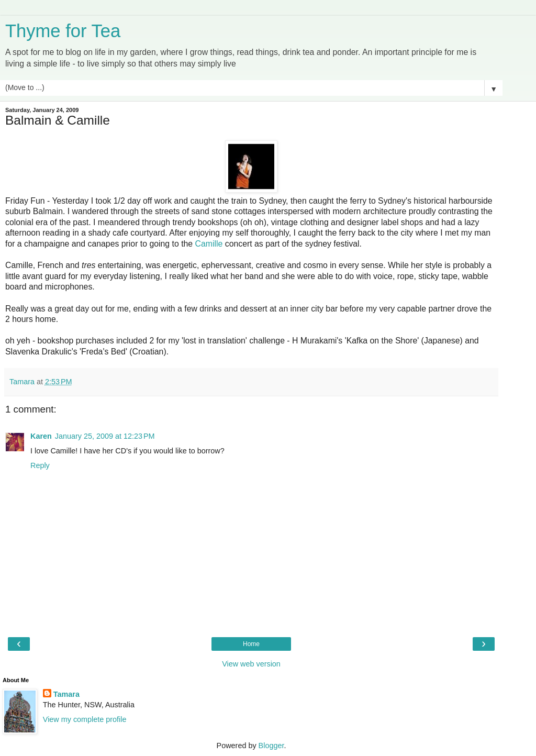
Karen (41, 436)
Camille (210, 244)
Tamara (66, 694)
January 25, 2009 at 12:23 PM (105, 436)
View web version (251, 664)
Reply (40, 465)
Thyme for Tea (63, 31)
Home (251, 644)
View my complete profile (85, 719)
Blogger (271, 746)
